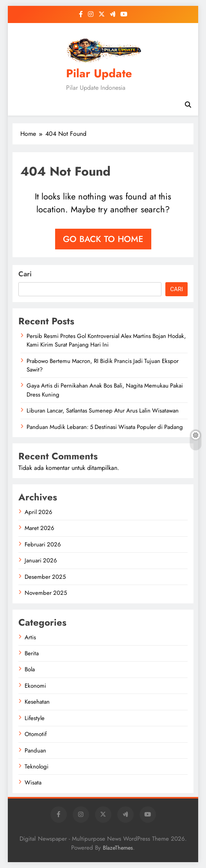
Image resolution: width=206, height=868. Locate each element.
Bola (30, 669)
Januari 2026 (41, 560)
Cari (25, 274)
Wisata (33, 783)
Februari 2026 (43, 544)
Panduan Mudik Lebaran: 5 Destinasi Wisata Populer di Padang (105, 427)
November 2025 (46, 593)
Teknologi (37, 767)
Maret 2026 (39, 528)
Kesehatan (37, 702)
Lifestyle (35, 718)
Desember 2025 (45, 577)
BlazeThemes (118, 848)
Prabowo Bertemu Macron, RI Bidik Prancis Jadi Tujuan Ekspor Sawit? (103, 365)
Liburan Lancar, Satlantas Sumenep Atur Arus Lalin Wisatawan (103, 411)
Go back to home (103, 239)
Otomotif (36, 734)
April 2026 (39, 512)
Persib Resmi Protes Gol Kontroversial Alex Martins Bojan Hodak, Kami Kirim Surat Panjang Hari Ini (106, 340)
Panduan (35, 751)
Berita (32, 653)
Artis (30, 637)
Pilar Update (99, 73)
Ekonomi (35, 686)
